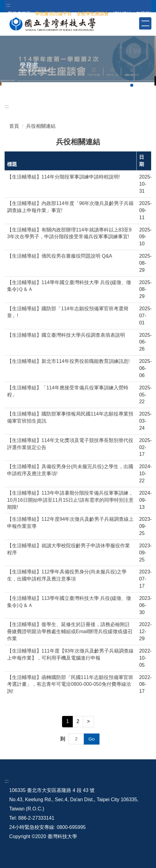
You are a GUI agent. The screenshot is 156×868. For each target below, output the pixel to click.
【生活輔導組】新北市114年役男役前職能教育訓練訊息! (68, 361)
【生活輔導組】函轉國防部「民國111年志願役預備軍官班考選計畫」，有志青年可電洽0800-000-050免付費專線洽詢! (70, 684)
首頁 (14, 126)
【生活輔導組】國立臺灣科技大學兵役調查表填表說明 (66, 335)
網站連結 (122, 13)
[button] (134, 23)
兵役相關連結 (41, 126)
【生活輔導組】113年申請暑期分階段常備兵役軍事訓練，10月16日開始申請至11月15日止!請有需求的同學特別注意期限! (70, 500)
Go (92, 739)
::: (8, 5)
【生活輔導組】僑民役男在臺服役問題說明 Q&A (60, 256)
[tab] (132, 85)
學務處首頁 (19, 13)
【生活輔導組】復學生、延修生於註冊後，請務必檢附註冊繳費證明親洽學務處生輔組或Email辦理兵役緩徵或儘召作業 (70, 631)
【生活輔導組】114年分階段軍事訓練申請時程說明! (63, 177)
